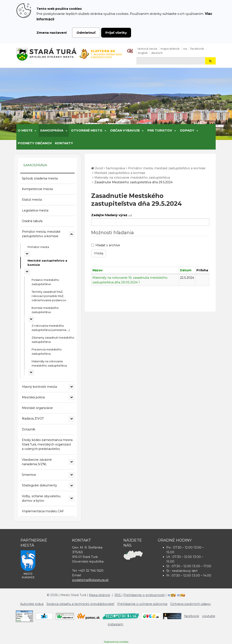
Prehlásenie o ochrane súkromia (142, 604)
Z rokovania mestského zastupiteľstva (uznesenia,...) (51, 328)
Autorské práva (32, 604)
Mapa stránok (170, 49)
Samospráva (52, 130)
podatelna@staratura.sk (90, 580)
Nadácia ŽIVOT (33, 419)
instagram (115, 624)
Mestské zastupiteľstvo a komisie (47, 263)
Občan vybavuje (125, 130)
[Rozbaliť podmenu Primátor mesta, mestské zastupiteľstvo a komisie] (72, 234)
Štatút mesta (32, 200)
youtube (209, 616)
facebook (197, 49)
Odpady (187, 130)
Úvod (99, 168)
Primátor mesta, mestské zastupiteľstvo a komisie (41, 234)
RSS (185, 49)
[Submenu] (35, 130)
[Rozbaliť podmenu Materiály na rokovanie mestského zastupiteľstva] (31, 372)
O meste (25, 130)
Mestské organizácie (37, 408)
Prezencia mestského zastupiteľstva (47, 351)
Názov (98, 270)
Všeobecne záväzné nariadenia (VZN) (37, 462)
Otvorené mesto (87, 130)
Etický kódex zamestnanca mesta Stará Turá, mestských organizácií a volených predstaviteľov (47, 444)
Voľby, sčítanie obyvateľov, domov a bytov (41, 498)
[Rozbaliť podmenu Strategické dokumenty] (72, 486)
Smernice (29, 475)
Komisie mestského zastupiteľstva (45, 310)
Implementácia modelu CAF (43, 511)
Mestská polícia (33, 397)
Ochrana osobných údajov (191, 604)
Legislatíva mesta (35, 210)
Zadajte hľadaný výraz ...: (111, 215)
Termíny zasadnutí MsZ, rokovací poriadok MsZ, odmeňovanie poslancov (49, 296)
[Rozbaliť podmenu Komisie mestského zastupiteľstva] (31, 319)
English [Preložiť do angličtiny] (143, 53)
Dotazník (29, 429)
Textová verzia (147, 49)
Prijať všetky (116, 33)
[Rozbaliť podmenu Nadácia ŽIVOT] (72, 419)
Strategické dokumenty (39, 485)
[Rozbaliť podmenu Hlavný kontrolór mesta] (72, 387)
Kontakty (64, 143)
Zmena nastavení (52, 33)
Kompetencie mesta (37, 189)
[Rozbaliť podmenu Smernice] (72, 475)
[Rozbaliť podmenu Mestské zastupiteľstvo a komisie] (27, 272)
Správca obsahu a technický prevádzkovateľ (80, 604)
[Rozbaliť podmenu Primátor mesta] (27, 254)
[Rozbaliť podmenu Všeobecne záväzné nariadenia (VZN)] (72, 462)
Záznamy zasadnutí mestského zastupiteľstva (53, 340)
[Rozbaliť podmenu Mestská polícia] (72, 397)
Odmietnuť (86, 33)
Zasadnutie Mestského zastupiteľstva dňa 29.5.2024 (133, 182)
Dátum (186, 270)
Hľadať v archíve (106, 245)
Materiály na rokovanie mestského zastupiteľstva (49, 363)
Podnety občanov (35, 143)
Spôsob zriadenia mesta (40, 178)
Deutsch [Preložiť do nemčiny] (157, 53)
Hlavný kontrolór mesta (39, 387)
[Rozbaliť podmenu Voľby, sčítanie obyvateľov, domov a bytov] (72, 498)
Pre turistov (160, 130)
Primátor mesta (38, 247)
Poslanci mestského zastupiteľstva (45, 282)
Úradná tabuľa (32, 221)
